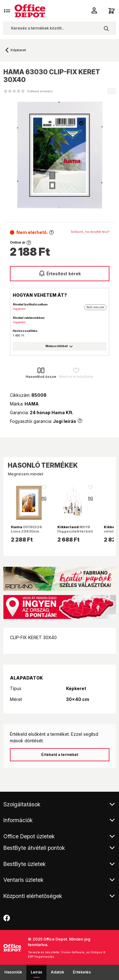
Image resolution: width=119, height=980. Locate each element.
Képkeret (18, 50)
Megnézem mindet (25, 474)
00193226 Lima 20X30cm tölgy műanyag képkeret (26, 534)
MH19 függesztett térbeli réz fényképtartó (75, 531)
